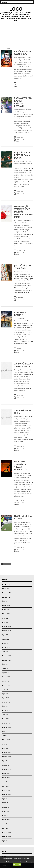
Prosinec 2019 (6, 723)
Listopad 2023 (6, 660)
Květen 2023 (6, 681)
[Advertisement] (17, 35)
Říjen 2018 (5, 761)
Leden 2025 (6, 622)
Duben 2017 (6, 815)
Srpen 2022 (6, 698)
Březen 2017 (6, 820)
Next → (8, 564)
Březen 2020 (6, 710)
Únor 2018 (5, 782)
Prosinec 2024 (6, 626)
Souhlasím (17, 865)
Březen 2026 (6, 584)
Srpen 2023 (6, 673)
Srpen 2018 (6, 765)
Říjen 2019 (5, 731)
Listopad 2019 (6, 727)
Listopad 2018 (6, 757)
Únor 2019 (5, 744)
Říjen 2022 (5, 694)
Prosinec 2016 (6, 832)
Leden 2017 (6, 828)
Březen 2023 (6, 685)
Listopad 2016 (6, 836)
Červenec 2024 (7, 639)
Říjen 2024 (5, 635)
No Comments (20, 85)
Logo (16, 9)
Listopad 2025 (6, 597)
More (18, 87)
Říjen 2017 (5, 799)
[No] (32, 862)
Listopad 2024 (6, 631)
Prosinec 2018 (6, 752)
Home (2, 48)
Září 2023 (5, 668)
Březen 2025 (6, 614)
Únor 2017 (5, 824)
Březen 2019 (6, 740)
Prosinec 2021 (6, 702)
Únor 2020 (5, 715)
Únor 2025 (5, 618)
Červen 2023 (6, 677)
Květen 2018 (6, 773)
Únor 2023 (5, 689)
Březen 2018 (6, 778)
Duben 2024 (6, 643)
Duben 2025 (6, 610)
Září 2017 (5, 803)
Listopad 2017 (6, 794)
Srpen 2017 (6, 807)
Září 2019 (5, 736)
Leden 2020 (6, 719)
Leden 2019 (6, 748)
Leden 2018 (6, 786)
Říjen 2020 (5, 706)
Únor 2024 (5, 652)
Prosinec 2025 (6, 593)
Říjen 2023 (5, 664)
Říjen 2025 (5, 601)
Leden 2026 (6, 589)
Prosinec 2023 (6, 656)
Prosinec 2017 (6, 790)
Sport (8, 48)
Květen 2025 (6, 605)
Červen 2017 (6, 811)
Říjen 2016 (5, 841)
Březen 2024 (6, 647)
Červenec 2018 (7, 769)
